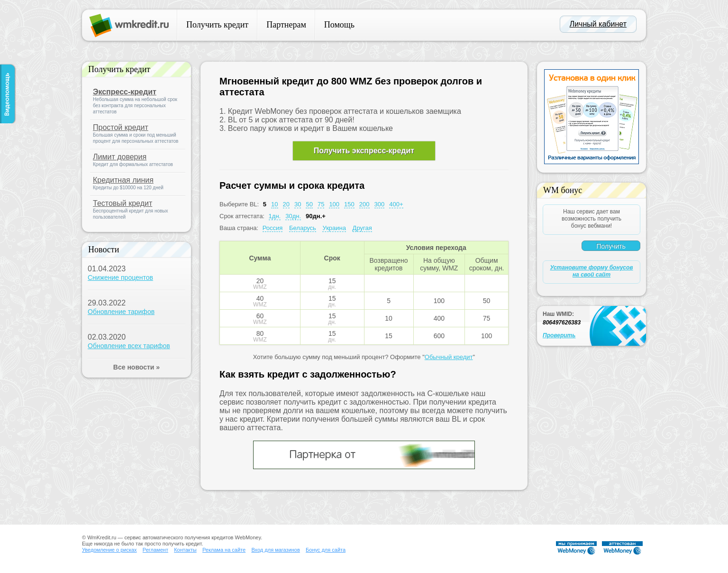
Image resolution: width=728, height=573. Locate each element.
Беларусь (303, 228)
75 (321, 204)
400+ (396, 204)
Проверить (559, 335)
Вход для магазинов (275, 550)
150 (349, 204)
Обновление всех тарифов (129, 346)
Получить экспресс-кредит (364, 151)
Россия (273, 228)
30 (298, 204)
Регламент (155, 550)
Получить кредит (217, 25)
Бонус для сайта (326, 550)
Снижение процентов (120, 277)
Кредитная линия (123, 180)
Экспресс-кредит (125, 92)
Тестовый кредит (123, 203)
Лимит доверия (120, 157)
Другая (362, 228)
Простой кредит (121, 127)
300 (380, 204)
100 (334, 204)
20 (286, 204)
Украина (334, 228)
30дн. (293, 216)
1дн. (275, 216)
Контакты (185, 550)
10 (274, 204)
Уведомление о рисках (109, 550)
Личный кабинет (598, 24)
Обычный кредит (449, 357)
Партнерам (286, 25)
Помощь (339, 25)
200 (364, 204)
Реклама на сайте (224, 550)
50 (309, 204)
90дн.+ (316, 216)
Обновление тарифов (121, 312)
